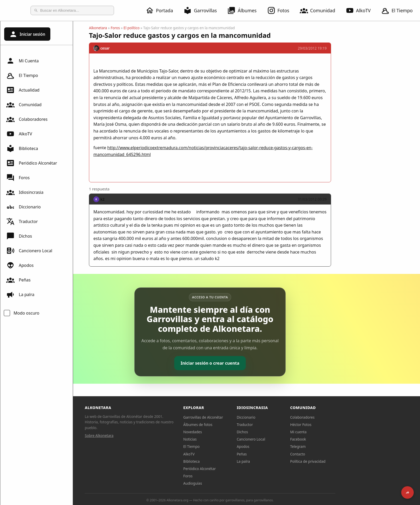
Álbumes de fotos (234, 425)
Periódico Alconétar (32, 163)
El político (168, 28)
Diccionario (23, 207)
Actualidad (23, 90)
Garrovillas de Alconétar (240, 417)
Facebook (335, 439)
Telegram (334, 446)
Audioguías (229, 483)
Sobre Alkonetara (136, 435)
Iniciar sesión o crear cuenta (246, 363)
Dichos (19, 236)
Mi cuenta (335, 432)
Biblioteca (22, 148)
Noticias (227, 439)
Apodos (20, 265)
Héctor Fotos (337, 425)
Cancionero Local (29, 251)
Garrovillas (203, 10)
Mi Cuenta (22, 61)
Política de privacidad (344, 461)
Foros (18, 178)
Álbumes (245, 10)
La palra (20, 294)
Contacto (334, 454)
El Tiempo (22, 75)
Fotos (281, 10)
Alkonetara (134, 28)
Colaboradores (27, 119)
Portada (162, 10)
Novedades (229, 432)
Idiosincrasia (25, 192)
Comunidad (321, 10)
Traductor (22, 221)
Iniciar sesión (27, 34)
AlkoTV (361, 10)
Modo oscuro (26, 313)
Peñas (18, 280)
